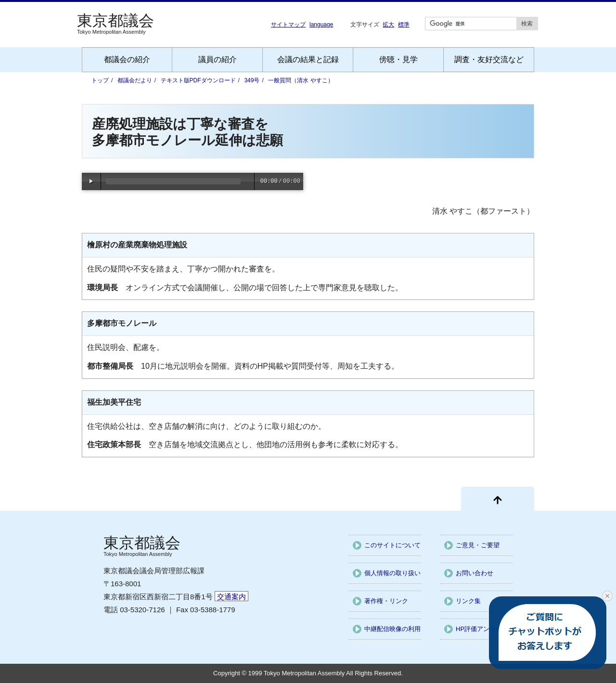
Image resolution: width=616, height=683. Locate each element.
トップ (100, 80)
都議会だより (135, 80)
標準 (404, 24)
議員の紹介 (218, 59)
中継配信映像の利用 (392, 629)
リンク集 (468, 601)
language (321, 25)
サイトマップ (288, 25)
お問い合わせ (475, 573)
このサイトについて (392, 545)
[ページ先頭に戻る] (498, 499)
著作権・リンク (386, 601)
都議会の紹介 (127, 59)
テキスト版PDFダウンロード (198, 80)
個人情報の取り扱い (392, 573)
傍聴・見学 (398, 59)
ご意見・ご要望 (478, 545)
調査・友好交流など (489, 59)
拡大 (388, 24)
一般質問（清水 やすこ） (301, 80)
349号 (252, 80)
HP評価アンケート (482, 629)
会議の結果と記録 (308, 59)
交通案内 (231, 597)
